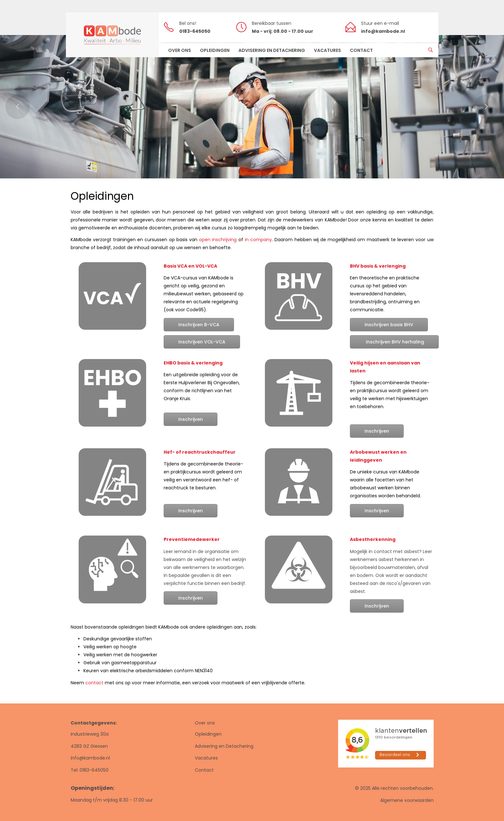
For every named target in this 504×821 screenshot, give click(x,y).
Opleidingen (208, 734)
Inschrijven (191, 419)
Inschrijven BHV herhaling (394, 342)
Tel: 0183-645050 (90, 770)
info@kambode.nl (90, 758)
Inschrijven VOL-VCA (202, 342)
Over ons (205, 723)
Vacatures (206, 758)
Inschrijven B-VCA (199, 325)
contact (94, 683)
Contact (204, 770)
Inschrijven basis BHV (389, 325)
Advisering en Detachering (224, 746)
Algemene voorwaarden (407, 800)
